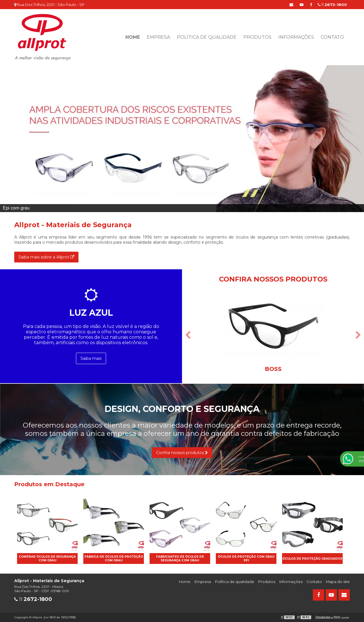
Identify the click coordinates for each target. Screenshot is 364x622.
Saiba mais (91, 358)
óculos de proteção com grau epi (246, 559)
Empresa (158, 37)
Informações (296, 37)
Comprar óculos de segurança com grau (47, 559)
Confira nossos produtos (182, 453)
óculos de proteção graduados (312, 559)
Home (133, 37)
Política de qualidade (207, 37)
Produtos (258, 37)
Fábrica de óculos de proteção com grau (114, 559)
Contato (332, 37)
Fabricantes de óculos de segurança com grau (180, 559)
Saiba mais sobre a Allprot (46, 257)
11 (332, 5)
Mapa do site (338, 582)
